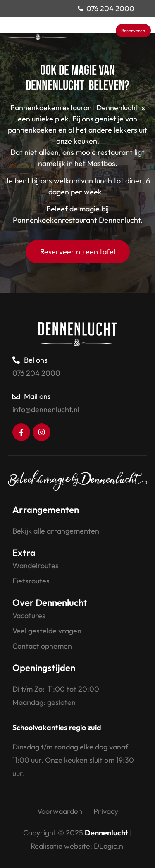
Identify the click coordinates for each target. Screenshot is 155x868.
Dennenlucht (106, 833)
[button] (109, 30)
